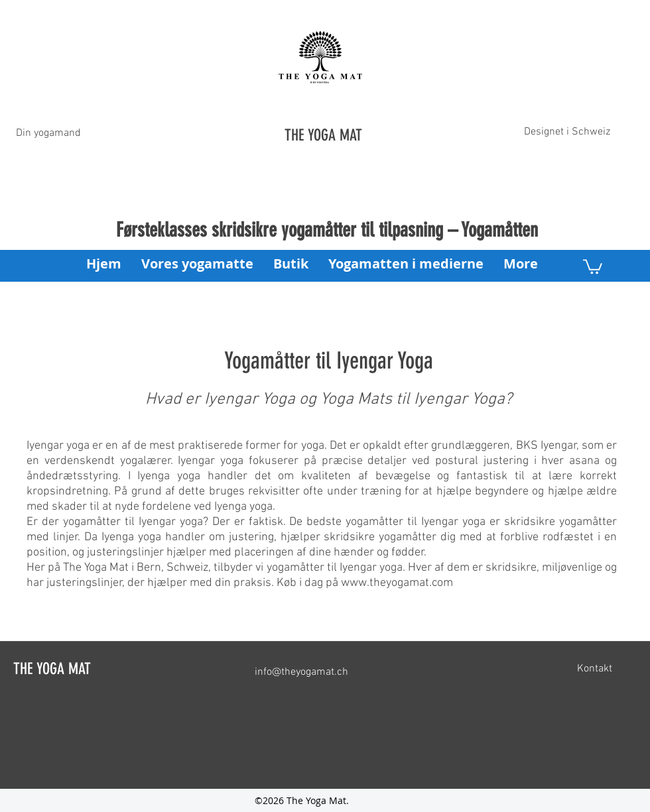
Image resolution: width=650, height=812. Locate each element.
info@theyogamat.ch (301, 672)
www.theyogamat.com (397, 583)
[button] (593, 266)
